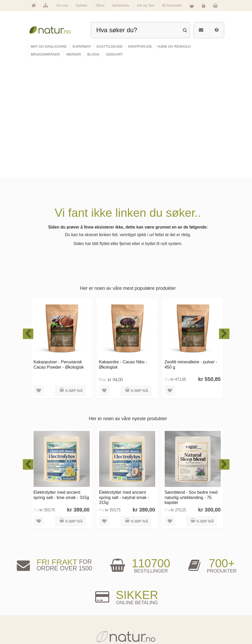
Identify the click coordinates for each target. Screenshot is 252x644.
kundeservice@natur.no (126, 563)
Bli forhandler (172, 5)
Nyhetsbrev (121, 5)
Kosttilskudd (91, 611)
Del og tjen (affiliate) (144, 620)
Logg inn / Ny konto (190, 595)
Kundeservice (186, 611)
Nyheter (82, 5)
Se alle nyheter (45, 620)
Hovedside (42, 595)
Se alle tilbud (43, 627)
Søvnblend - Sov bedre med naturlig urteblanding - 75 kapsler (191, 381)
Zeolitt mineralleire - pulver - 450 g (191, 248)
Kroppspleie (91, 620)
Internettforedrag (142, 611)
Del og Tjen (146, 5)
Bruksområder (141, 603)
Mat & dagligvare (94, 595)
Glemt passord (187, 603)
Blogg (136, 595)
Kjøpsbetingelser (188, 620)
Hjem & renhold (93, 627)
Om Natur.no (43, 603)
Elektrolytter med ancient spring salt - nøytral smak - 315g (124, 381)
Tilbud (100, 5)
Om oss (62, 5)
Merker (40, 611)
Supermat (90, 603)
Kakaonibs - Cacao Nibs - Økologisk (123, 248)
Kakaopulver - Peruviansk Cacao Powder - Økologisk (59, 248)
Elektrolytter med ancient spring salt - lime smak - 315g (61, 378)
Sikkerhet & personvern (192, 627)
